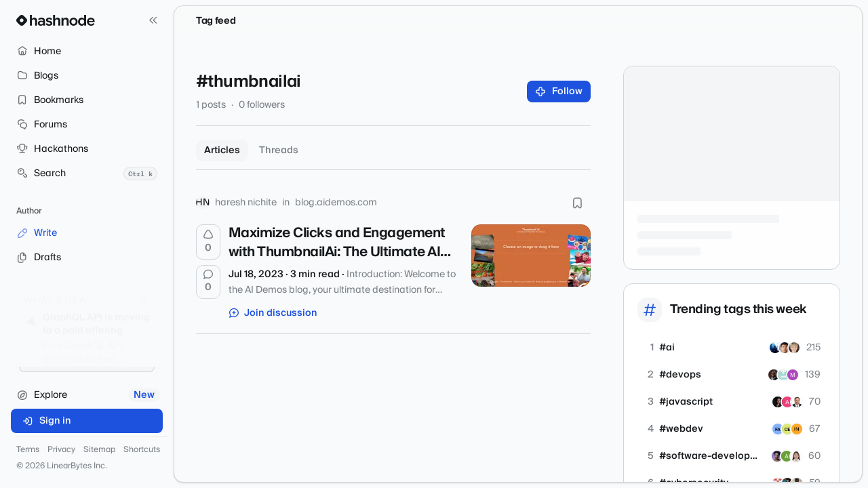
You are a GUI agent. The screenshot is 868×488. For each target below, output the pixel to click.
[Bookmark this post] (577, 203)
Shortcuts (142, 450)
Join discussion (273, 313)
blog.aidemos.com (336, 203)
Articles (222, 150)
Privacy (61, 450)
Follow (559, 91)
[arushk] (777, 456)
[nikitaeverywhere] (778, 402)
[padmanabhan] (797, 402)
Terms (28, 450)
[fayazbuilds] (778, 429)
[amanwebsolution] (797, 429)
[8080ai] (793, 375)
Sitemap (99, 450)
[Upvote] (208, 242)
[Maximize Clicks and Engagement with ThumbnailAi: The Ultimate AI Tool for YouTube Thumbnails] (531, 256)
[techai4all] (785, 348)
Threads (279, 150)
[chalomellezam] (787, 429)
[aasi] (787, 456)
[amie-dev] (787, 402)
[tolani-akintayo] (774, 375)
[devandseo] (796, 456)
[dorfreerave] (775, 348)
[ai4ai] (794, 348)
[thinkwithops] (783, 375)
